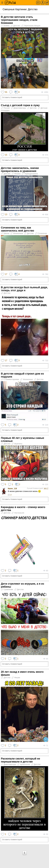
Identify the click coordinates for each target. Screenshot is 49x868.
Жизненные (17, 233)
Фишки (16, 678)
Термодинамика (30, 174)
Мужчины (17, 444)
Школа (5, 233)
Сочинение (41, 233)
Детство (16, 26)
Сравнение (7, 589)
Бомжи (5, 26)
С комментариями (10, 379)
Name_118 (12, 489)
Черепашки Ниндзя (31, 26)
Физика (16, 174)
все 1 (46, 488)
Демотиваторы (19, 108)
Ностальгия (18, 513)
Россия (6, 108)
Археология (24, 764)
